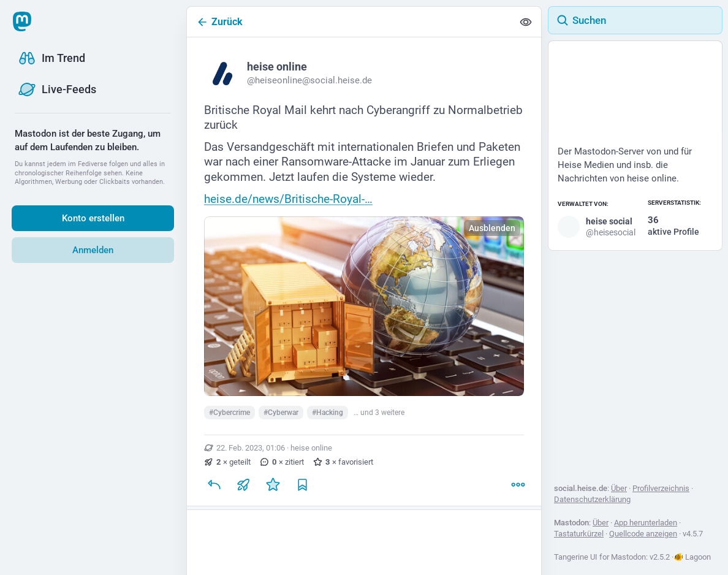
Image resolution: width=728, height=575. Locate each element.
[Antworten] (214, 485)
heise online (311, 448)
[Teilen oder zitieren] (243, 485)
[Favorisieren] (273, 485)
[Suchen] (635, 20)
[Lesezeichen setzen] (302, 485)
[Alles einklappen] (526, 22)
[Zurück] (350, 22)
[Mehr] (518, 485)
